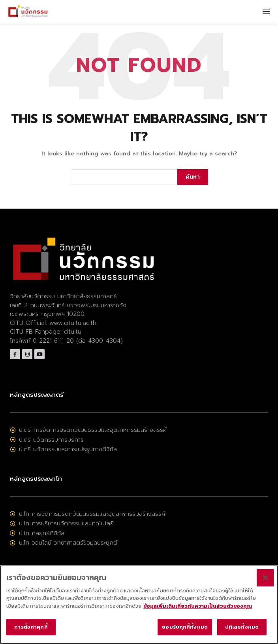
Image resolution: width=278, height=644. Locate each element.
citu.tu (73, 332)
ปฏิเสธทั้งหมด (242, 627)
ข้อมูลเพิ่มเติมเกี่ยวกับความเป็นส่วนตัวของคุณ (198, 606)
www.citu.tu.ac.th (73, 323)
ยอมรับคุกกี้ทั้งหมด (185, 627)
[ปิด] (265, 578)
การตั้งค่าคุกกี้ (31, 627)
